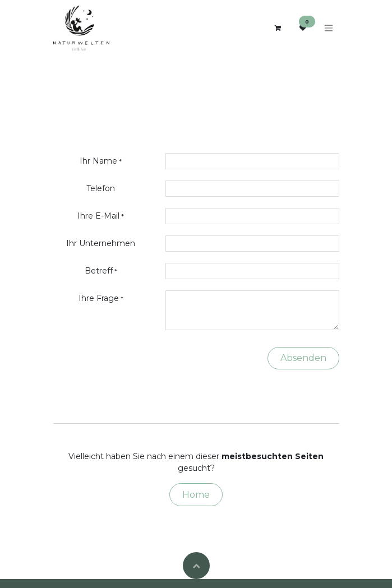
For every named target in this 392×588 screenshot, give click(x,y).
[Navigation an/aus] (329, 28)
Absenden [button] (303, 358)
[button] (196, 566)
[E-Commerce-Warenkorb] (278, 28)
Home (196, 495)
